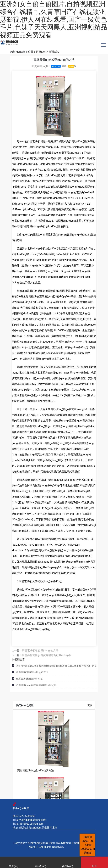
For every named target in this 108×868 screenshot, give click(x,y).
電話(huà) (40, 863)
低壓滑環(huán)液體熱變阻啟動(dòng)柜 (36, 685)
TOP (94, 863)
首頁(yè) (41, 52)
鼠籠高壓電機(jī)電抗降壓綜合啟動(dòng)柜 (47, 655)
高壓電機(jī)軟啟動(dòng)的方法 (40, 650)
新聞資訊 (54, 52)
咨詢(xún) (67, 863)
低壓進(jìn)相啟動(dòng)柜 (29, 679)
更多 (90, 705)
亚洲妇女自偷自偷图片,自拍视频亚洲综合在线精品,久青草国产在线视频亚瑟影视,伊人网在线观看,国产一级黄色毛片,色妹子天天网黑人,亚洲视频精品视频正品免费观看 (54, 19)
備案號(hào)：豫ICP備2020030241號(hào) (88, 845)
